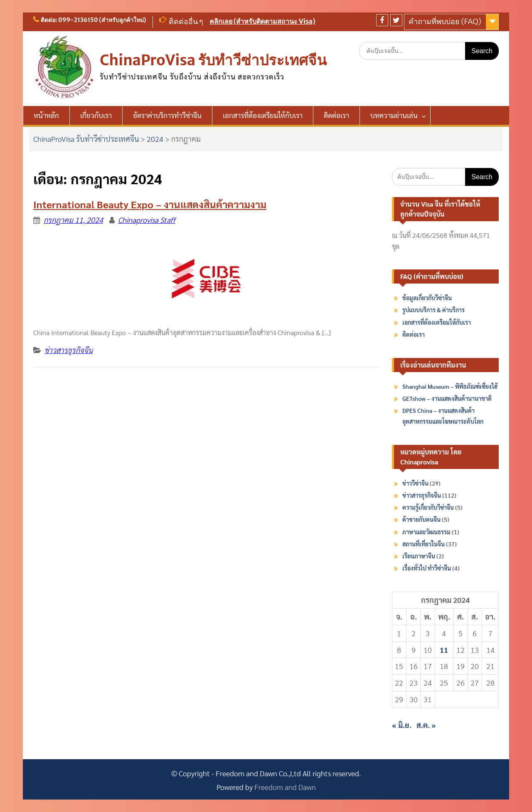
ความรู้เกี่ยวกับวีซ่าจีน (428, 507)
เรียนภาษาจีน (419, 556)
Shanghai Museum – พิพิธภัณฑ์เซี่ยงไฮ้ (450, 386)
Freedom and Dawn (285, 787)
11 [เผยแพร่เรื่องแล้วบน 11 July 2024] (444, 650)
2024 (155, 139)
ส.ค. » (426, 725)
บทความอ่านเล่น (394, 115)
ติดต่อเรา (336, 115)
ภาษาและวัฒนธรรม (426, 532)
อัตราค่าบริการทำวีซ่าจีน (167, 115)
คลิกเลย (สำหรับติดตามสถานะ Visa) (262, 21)
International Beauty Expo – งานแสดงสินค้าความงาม (150, 204)
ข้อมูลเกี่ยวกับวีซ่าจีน (427, 298)
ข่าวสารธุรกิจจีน (69, 350)
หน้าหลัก (46, 115)
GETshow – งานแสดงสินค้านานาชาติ (447, 398)
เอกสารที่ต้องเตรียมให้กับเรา (263, 115)
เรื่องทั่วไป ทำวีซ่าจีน (427, 568)
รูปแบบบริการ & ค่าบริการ (433, 310)
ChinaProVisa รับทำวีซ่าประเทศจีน (213, 60)
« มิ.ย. (402, 725)
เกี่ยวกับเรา (96, 115)
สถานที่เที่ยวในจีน (424, 544)
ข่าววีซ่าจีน (415, 483)
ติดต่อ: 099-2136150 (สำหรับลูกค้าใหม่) (94, 20)
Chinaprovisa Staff (147, 220)
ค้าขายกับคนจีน (421, 519)
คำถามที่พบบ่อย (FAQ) (445, 21)
